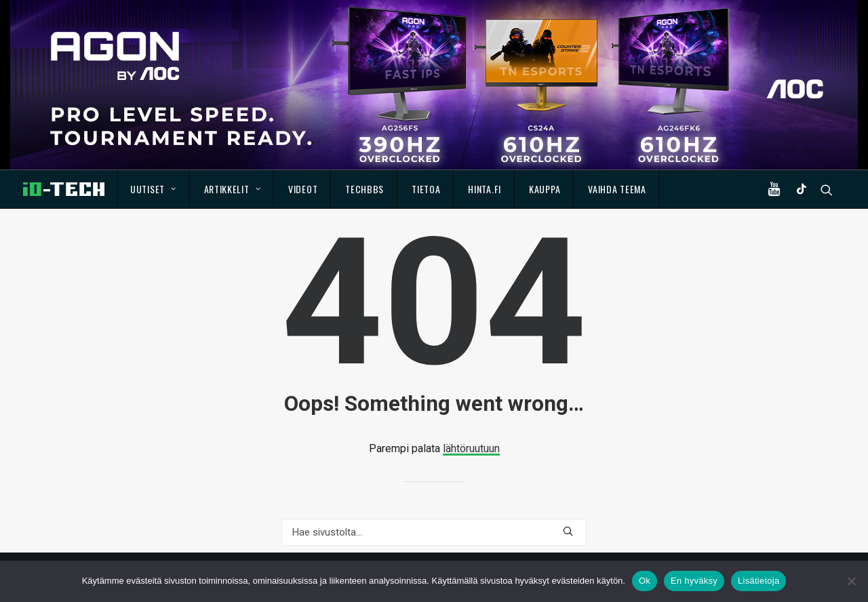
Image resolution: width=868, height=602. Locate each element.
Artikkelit (233, 189)
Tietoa (426, 189)
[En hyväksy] (851, 581)
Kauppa (545, 189)
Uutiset (153, 189)
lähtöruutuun (471, 448)
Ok (645, 581)
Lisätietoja (758, 581)
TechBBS (364, 189)
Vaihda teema (617, 189)
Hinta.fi (485, 189)
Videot (303, 189)
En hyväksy (694, 581)
